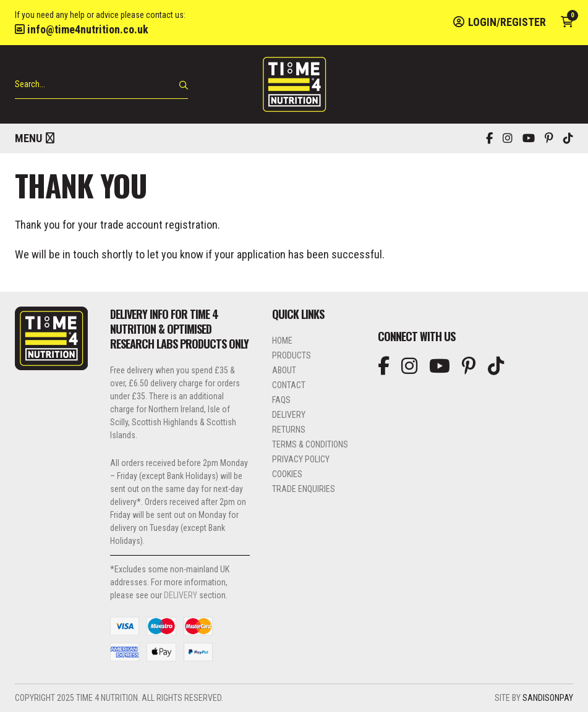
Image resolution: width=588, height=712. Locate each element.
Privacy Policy (301, 459)
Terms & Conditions (310, 444)
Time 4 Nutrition (294, 84)
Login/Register (500, 22)
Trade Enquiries (304, 489)
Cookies (287, 474)
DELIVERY (181, 595)
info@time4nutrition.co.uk (82, 29)
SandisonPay (548, 698)
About (284, 370)
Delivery (289, 415)
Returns (289, 430)
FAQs (281, 400)
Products (292, 355)
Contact (289, 385)
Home (282, 341)
